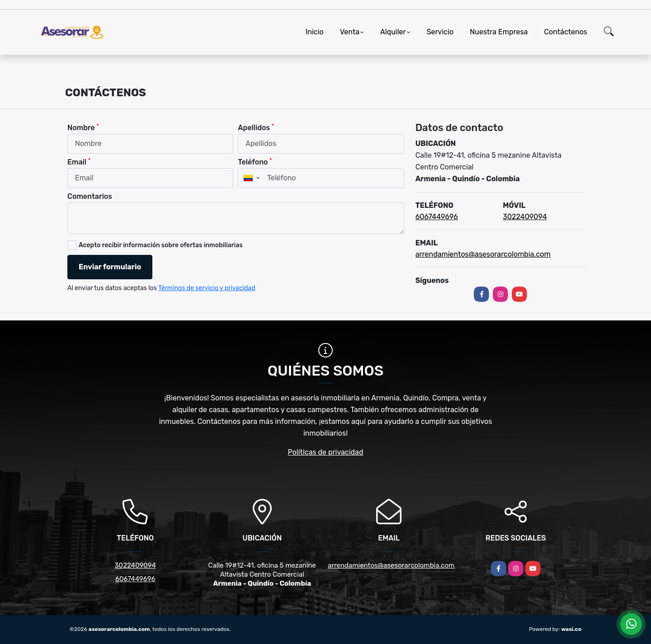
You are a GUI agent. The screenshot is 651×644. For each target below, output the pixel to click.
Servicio (440, 32)
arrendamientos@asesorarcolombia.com (483, 254)
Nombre (83, 127)
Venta (350, 32)
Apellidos (256, 127)
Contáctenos (566, 32)
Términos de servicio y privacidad (207, 288)
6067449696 (437, 217)
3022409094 (525, 217)
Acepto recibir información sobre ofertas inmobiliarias (161, 245)
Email (79, 162)
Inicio (315, 32)
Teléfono (255, 162)
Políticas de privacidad (326, 452)
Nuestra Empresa (499, 32)
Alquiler (393, 32)
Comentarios (90, 196)
